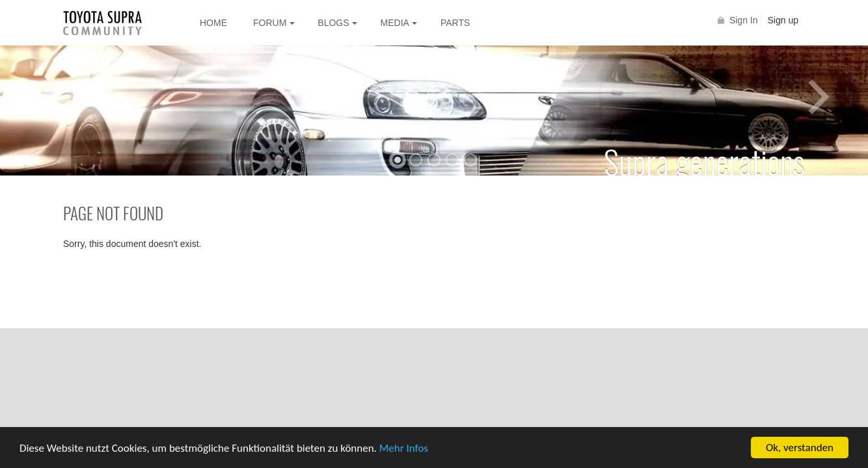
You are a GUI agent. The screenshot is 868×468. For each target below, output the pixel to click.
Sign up (783, 20)
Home (213, 23)
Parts (455, 23)
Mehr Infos (404, 448)
